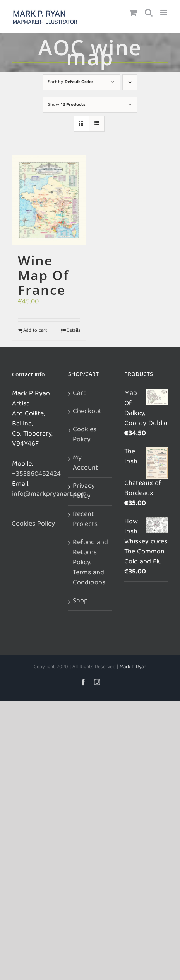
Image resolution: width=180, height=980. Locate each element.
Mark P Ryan (133, 667)
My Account (86, 463)
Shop (80, 601)
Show (67, 105)
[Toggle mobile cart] (133, 13)
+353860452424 (36, 474)
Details (73, 331)
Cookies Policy (33, 524)
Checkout (87, 412)
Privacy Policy (84, 492)
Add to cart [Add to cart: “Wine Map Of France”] (35, 331)
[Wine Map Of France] (49, 201)
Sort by (71, 82)
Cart (79, 394)
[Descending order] (130, 82)
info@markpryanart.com (49, 494)
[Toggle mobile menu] (164, 13)
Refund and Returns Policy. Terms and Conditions (90, 563)
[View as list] (97, 124)
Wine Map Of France (43, 275)
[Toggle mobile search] (149, 13)
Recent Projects (85, 520)
